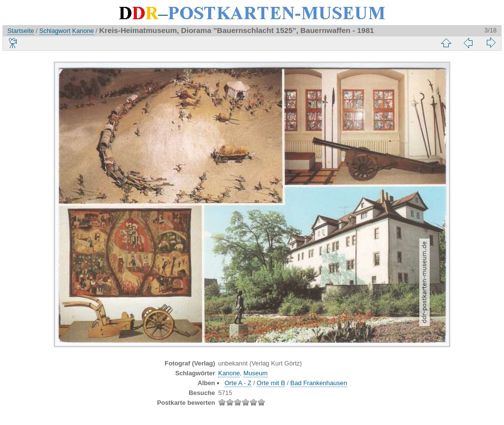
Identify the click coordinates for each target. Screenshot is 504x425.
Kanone (83, 31)
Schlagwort (55, 31)
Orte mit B (271, 383)
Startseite (21, 31)
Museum (256, 373)
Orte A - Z (238, 383)
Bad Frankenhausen (319, 383)
